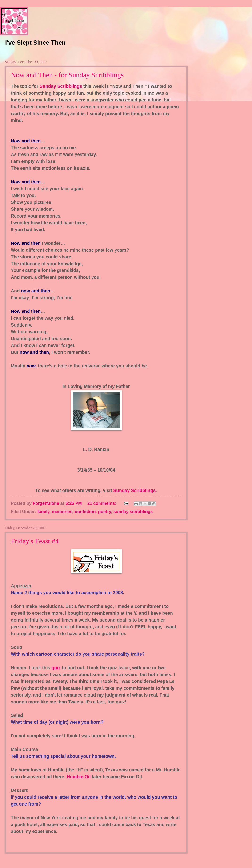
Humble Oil (79, 777)
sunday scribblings (133, 511)
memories (62, 511)
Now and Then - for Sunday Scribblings (67, 75)
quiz (56, 668)
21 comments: (102, 503)
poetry (105, 511)
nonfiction (85, 511)
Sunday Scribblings (61, 86)
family (43, 511)
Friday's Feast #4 (35, 541)
